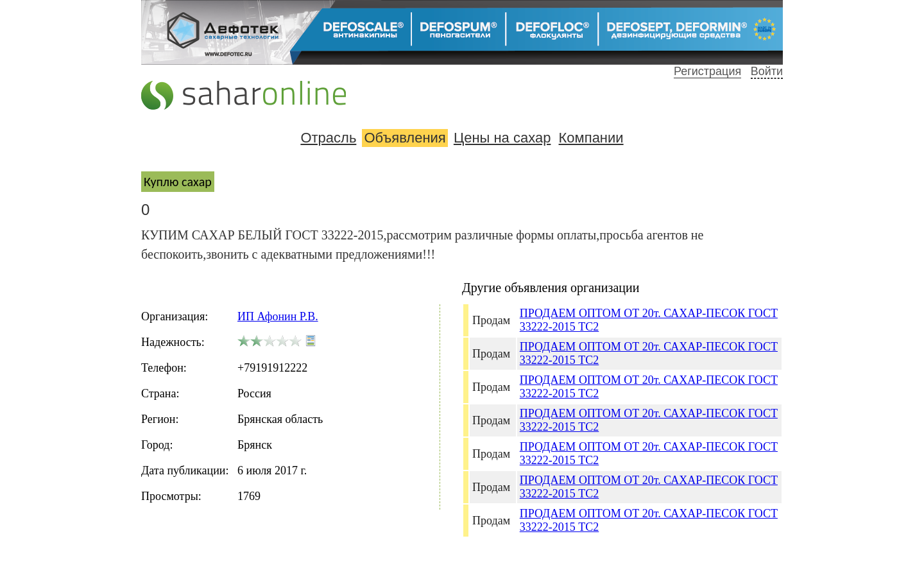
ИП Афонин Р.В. (278, 316)
